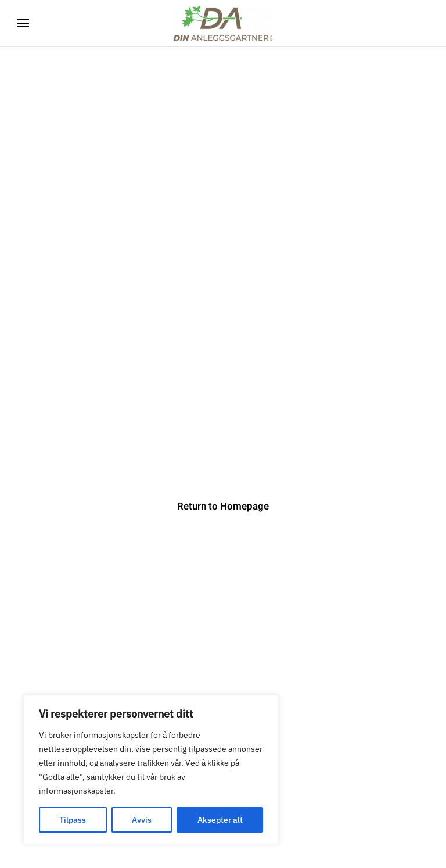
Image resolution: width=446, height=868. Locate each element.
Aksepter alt (220, 820)
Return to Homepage (223, 506)
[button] (23, 23)
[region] (151, 770)
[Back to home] (223, 23)
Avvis (142, 820)
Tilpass (73, 820)
